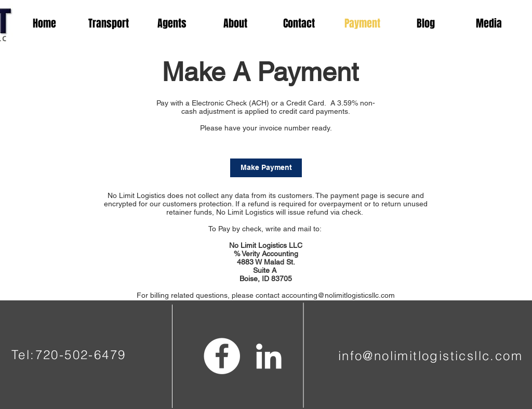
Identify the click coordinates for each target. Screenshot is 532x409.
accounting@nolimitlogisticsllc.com (338, 295)
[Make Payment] (266, 168)
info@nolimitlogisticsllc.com (430, 356)
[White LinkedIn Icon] (269, 356)
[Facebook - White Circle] (222, 356)
